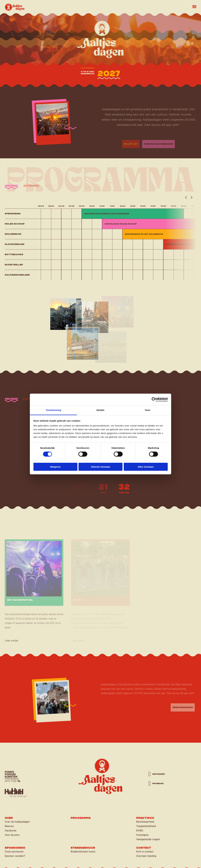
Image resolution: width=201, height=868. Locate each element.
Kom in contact (145, 852)
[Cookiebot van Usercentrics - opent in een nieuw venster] (154, 399)
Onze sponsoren (14, 852)
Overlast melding (146, 856)
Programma (81, 818)
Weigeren (55, 467)
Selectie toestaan (101, 467)
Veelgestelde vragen (148, 839)
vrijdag (11, 399)
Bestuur (9, 826)
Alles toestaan (146, 467)
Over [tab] (148, 410)
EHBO (140, 831)
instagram (159, 774)
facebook (158, 783)
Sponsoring (15, 848)
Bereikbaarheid (145, 822)
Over (9, 818)
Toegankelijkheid (146, 826)
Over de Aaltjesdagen (17, 822)
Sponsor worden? (15, 856)
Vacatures (11, 831)
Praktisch (145, 818)
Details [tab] (100, 410)
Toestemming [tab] (53, 410)
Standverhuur (83, 848)
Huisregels (142, 835)
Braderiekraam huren (83, 852)
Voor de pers (12, 835)
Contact (144, 848)
